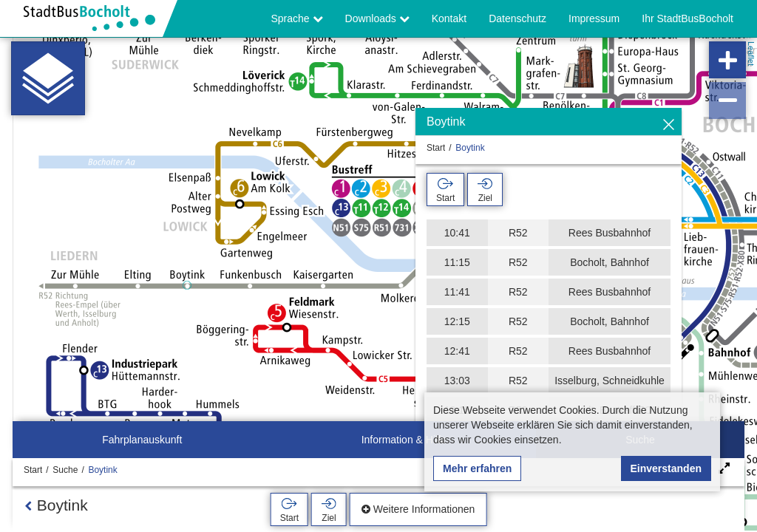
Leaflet (751, 54)
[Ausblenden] (669, 125)
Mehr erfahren (477, 468)
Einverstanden (666, 468)
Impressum (594, 18)
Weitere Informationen (418, 509)
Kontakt (449, 18)
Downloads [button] (377, 18)
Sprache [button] (297, 18)
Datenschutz (517, 18)
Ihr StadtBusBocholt (688, 18)
